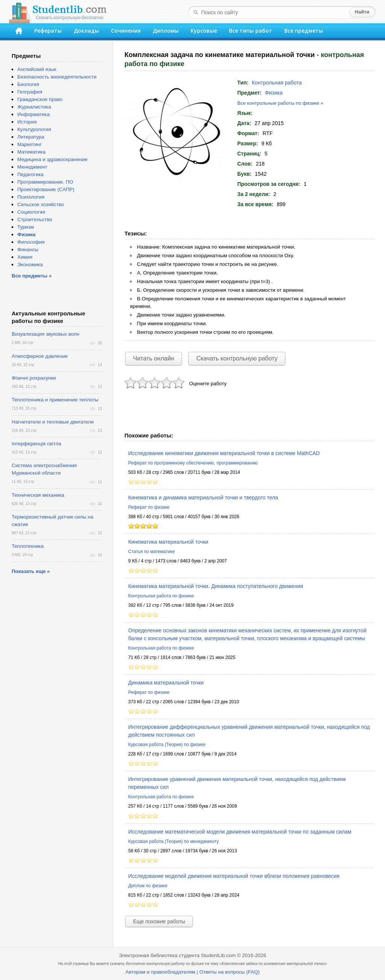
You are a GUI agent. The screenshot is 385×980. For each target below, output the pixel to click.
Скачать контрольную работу (237, 358)
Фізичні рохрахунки (34, 378)
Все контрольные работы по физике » (280, 103)
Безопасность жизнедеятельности (57, 77)
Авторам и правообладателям (161, 972)
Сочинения (126, 31)
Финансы (28, 250)
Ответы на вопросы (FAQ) (229, 972)
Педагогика (30, 174)
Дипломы (166, 31)
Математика (31, 152)
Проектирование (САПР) (46, 189)
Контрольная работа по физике (161, 596)
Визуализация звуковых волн (45, 334)
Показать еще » (31, 571)
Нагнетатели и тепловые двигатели (53, 422)
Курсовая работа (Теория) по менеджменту (174, 841)
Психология (31, 197)
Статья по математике (152, 552)
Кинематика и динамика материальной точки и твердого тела (203, 498)
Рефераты (48, 31)
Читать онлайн (154, 358)
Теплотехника (28, 546)
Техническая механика (38, 495)
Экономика (30, 265)
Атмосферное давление (40, 356)
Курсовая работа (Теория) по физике (167, 745)
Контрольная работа (277, 83)
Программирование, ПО (45, 182)
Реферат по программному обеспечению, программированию (193, 463)
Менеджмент (32, 167)
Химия (25, 257)
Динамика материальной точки (166, 683)
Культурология (34, 129)
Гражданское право (40, 99)
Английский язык (37, 69)
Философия (31, 242)
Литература (31, 137)
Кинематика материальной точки (168, 542)
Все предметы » (32, 276)
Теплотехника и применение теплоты (55, 400)
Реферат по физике (149, 507)
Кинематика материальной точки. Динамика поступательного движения (216, 586)
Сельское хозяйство (41, 204)
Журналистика (34, 107)
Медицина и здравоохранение (52, 159)
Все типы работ (251, 31)
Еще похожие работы (159, 921)
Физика (274, 93)
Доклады (86, 31)
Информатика (33, 114)
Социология (31, 212)
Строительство (35, 219)
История (27, 122)
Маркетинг (30, 144)
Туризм (26, 227)
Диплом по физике (148, 886)
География (30, 92)
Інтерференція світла (36, 444)
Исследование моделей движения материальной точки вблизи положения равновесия (234, 876)
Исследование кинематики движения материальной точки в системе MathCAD (224, 453)
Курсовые (204, 31)
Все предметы (304, 31)
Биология (28, 84)
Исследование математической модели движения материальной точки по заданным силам (240, 832)
